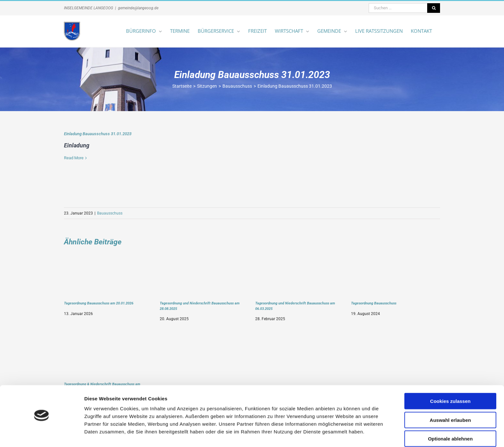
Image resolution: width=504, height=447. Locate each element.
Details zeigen (342, 434)
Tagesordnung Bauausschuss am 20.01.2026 (99, 303)
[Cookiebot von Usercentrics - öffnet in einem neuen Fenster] (42, 434)
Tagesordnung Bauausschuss (374, 303)
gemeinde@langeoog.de (138, 8)
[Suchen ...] (398, 8)
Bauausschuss (110, 213)
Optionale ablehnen (450, 421)
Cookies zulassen (450, 383)
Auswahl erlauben (450, 402)
